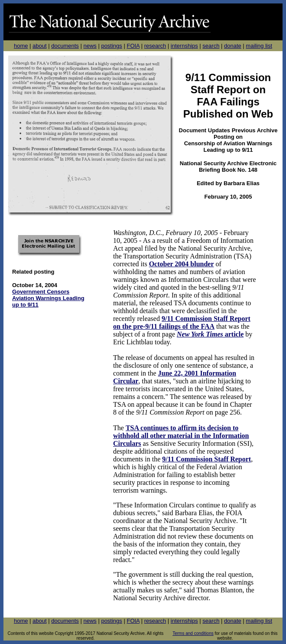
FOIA (133, 46)
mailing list (259, 46)
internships (184, 46)
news (90, 46)
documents (65, 46)
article (234, 334)
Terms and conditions (193, 633)
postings (111, 46)
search (211, 46)
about (40, 46)
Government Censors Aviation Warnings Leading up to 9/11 (48, 298)
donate (233, 46)
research (155, 46)
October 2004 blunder (182, 264)
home (21, 46)
